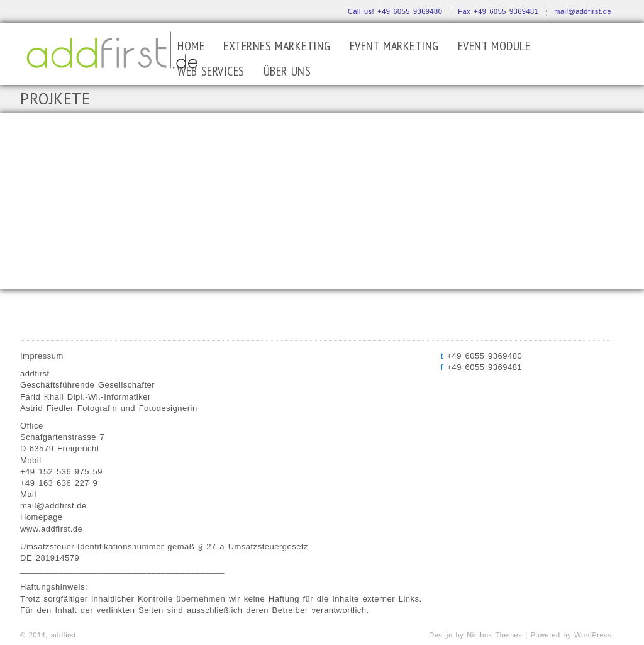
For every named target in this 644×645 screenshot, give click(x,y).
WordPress (593, 635)
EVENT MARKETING (394, 46)
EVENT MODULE (494, 46)
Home (191, 46)
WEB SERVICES (211, 71)
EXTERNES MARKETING (277, 46)
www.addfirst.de (51, 529)
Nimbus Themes (494, 635)
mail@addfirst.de (583, 11)
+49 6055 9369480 (410, 11)
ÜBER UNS (287, 71)
